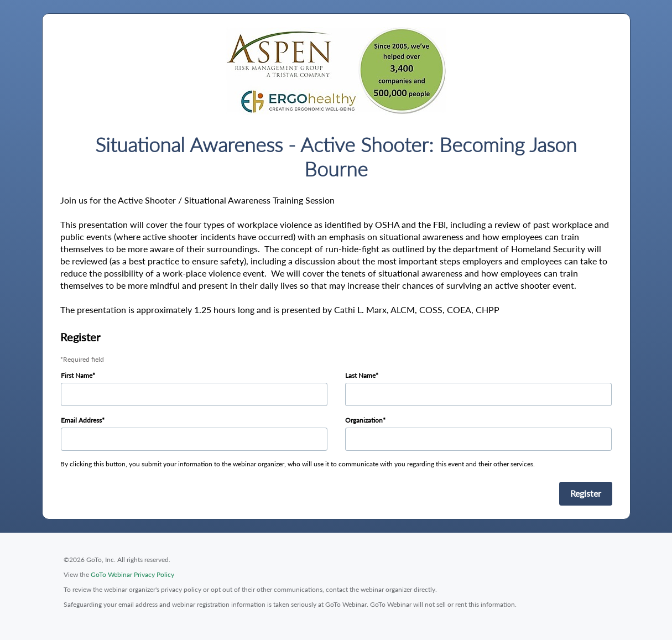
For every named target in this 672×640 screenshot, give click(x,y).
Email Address (81, 420)
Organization (364, 420)
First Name (77, 375)
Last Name (360, 375)
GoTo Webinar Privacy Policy (132, 574)
